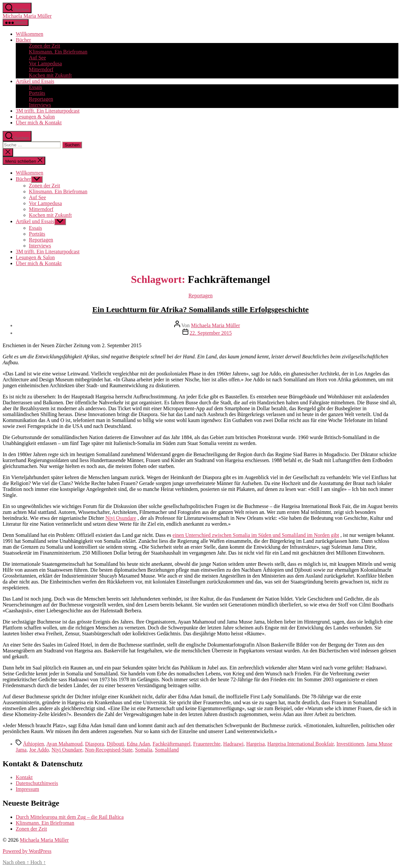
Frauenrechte (207, 744)
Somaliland (167, 750)
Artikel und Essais (35, 81)
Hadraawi (233, 744)
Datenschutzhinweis (37, 783)
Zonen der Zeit (44, 46)
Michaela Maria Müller (27, 16)
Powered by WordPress (27, 851)
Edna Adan (138, 744)
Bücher (23, 40)
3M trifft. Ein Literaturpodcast (48, 111)
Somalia (144, 750)
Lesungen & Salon (35, 117)
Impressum (27, 789)
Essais (35, 87)
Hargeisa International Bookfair (301, 744)
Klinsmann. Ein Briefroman (58, 52)
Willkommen (30, 34)
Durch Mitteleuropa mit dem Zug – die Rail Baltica (70, 817)
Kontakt (24, 777)
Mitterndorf (41, 69)
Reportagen (41, 99)
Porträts (37, 93)
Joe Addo (39, 750)
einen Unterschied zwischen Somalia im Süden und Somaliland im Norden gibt (256, 535)
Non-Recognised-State (109, 750)
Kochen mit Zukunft (50, 75)
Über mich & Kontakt (39, 123)
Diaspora (95, 744)
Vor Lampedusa (45, 64)
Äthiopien (33, 744)
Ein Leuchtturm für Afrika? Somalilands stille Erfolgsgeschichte (200, 309)
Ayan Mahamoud (64, 744)
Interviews (40, 105)
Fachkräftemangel (172, 744)
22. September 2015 (211, 333)
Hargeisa (255, 744)
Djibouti (115, 744)
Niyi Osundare (121, 518)
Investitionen (350, 744)
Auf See (37, 58)
